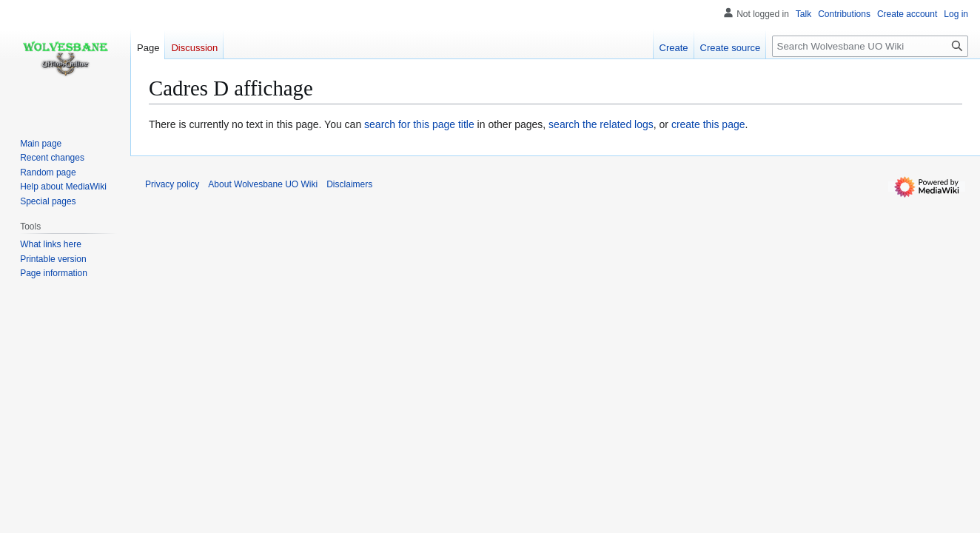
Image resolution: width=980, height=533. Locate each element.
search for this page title (419, 124)
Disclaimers (349, 184)
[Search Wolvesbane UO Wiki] (870, 46)
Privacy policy (172, 184)
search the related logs (601, 124)
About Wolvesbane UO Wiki (263, 184)
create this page (708, 124)
